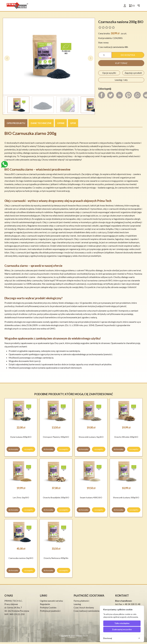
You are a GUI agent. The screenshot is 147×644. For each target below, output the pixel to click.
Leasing (77, 604)
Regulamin (45, 604)
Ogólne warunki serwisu (51, 601)
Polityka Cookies (48, 607)
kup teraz (121, 63)
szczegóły (29, 449)
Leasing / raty (121, 80)
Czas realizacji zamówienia (86, 611)
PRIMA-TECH (81, 636)
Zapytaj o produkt (133, 73)
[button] (90, 58)
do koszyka (128, 55)
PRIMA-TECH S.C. (13, 601)
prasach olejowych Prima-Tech (92, 201)
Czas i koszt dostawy (84, 607)
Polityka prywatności (50, 611)
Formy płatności (81, 601)
